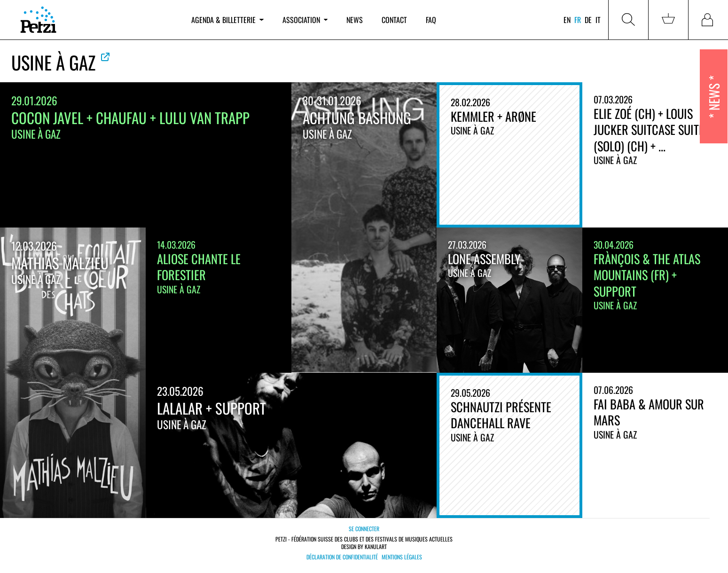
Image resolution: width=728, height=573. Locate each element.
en (567, 20)
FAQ (431, 20)
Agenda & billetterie (227, 20)
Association (305, 20)
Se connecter (364, 529)
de (588, 20)
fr (578, 20)
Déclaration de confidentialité (342, 557)
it (598, 20)
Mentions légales (402, 557)
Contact (394, 20)
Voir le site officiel (105, 57)
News (355, 20)
